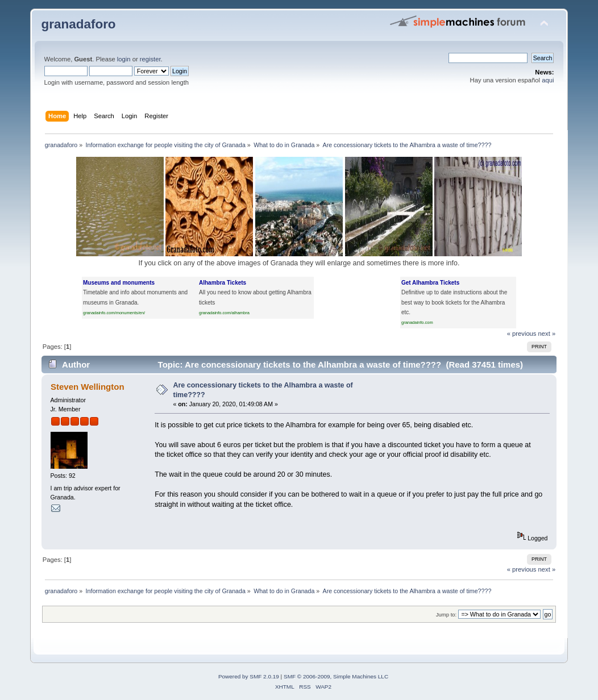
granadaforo (79, 24)
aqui (548, 80)
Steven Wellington (87, 387)
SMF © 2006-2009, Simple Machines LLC (336, 676)
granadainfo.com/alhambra (224, 313)
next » (547, 334)
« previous (522, 334)
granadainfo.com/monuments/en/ (114, 313)
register (150, 59)
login (124, 59)
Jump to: (447, 614)
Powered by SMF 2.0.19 (249, 676)
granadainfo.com (417, 322)
